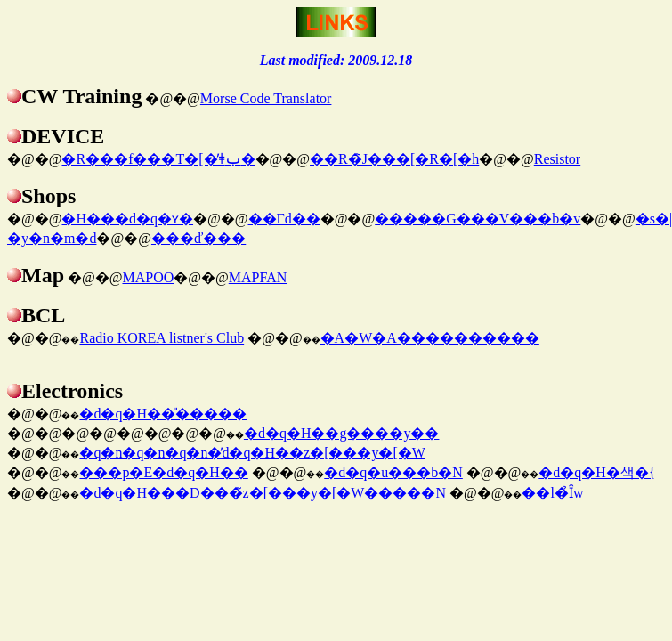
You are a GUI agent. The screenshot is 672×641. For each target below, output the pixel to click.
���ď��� (198, 238)
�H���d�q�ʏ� (127, 219)
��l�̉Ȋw (552, 493)
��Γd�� (284, 219)
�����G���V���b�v (478, 219)
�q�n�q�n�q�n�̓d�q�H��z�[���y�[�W (252, 453)
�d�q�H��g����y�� (342, 433)
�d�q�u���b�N (393, 472)
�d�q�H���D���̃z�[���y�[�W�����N (263, 493)
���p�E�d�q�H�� (163, 472)
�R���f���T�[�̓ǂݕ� (158, 159)
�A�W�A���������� (430, 338)
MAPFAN (258, 277)
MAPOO (148, 277)
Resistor (557, 159)
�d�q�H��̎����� (163, 414)
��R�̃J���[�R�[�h (394, 159)
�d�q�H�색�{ (597, 472)
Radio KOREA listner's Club (162, 338)
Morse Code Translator (266, 98)
